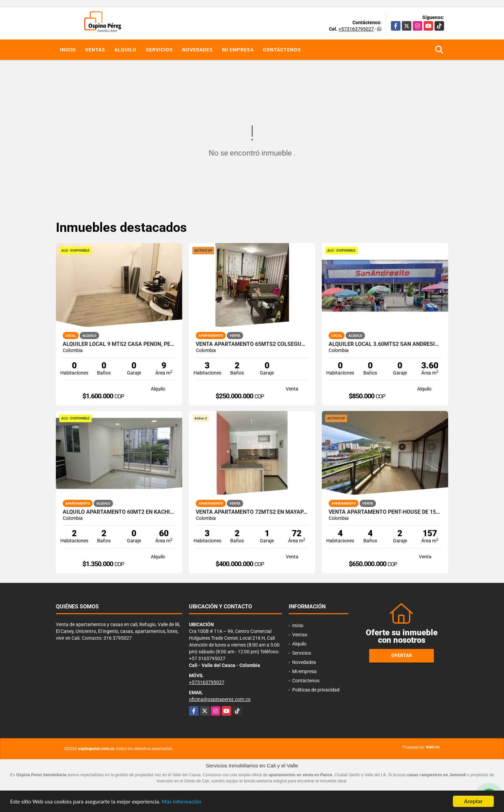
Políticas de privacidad (316, 690)
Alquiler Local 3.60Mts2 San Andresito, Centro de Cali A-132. (385, 344)
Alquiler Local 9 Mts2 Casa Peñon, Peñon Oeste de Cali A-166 (119, 344)
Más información (182, 802)
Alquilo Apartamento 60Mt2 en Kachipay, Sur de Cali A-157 (119, 512)
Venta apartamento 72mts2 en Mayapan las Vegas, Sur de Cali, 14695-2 (252, 512)
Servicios (159, 50)
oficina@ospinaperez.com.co (220, 699)
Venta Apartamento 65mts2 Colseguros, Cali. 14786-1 (252, 344)
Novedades (198, 50)
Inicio (68, 50)
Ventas (95, 50)
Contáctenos (282, 50)
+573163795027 (356, 29)
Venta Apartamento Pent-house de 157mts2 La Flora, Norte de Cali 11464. (385, 512)
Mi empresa (238, 50)
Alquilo (125, 50)
